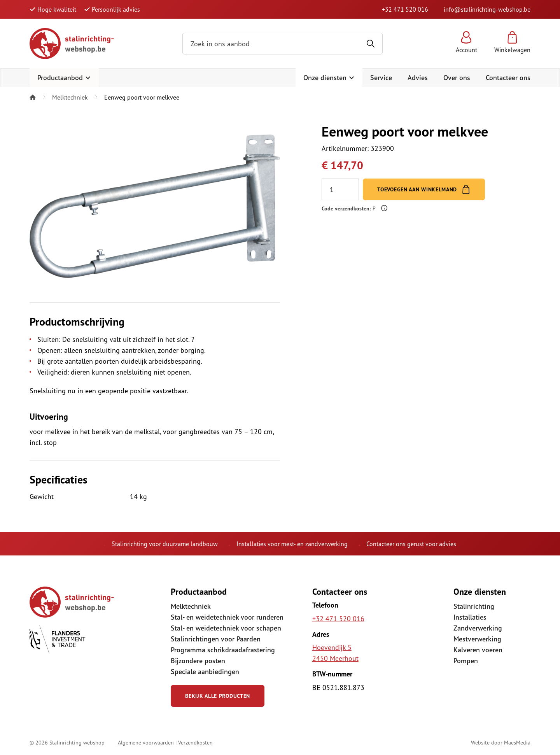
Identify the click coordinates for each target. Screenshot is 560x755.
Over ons (457, 78)
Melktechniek (70, 97)
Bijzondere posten (198, 661)
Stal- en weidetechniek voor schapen (226, 628)
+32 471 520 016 (405, 9)
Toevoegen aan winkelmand (424, 189)
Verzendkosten (195, 742)
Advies (418, 78)
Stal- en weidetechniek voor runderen (227, 617)
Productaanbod (64, 78)
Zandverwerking (478, 628)
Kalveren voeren (478, 650)
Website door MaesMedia (501, 742)
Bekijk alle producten (218, 696)
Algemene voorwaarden (146, 742)
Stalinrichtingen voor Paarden (216, 639)
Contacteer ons (508, 78)
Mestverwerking (477, 639)
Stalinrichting (474, 606)
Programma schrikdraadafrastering (223, 650)
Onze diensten (329, 78)
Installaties (470, 617)
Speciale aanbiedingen (205, 672)
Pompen (466, 661)
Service (381, 78)
